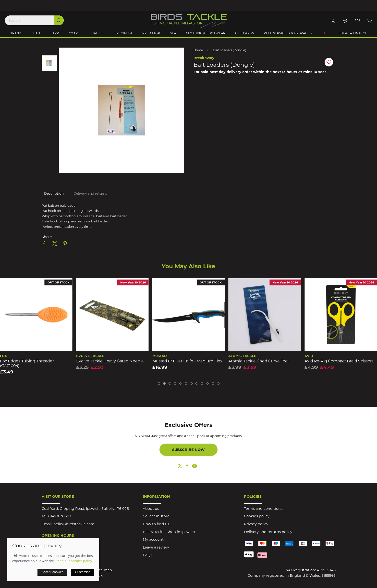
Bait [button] (37, 33)
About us (151, 509)
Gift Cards (245, 33)
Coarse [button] (75, 33)
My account (153, 539)
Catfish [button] (98, 33)
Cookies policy (257, 516)
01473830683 (60, 516)
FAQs (147, 555)
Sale (326, 33)
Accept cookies (52, 572)
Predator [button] (151, 33)
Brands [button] (17, 33)
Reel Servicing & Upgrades (288, 33)
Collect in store (156, 516)
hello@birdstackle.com (74, 524)
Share (47, 237)
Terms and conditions (263, 509)
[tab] (159, 383)
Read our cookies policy (74, 561)
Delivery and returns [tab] (90, 193)
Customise (83, 572)
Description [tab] (54, 193)
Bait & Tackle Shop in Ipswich (169, 532)
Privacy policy (256, 524)
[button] (357, 21)
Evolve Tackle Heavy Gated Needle (110, 361)
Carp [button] (55, 33)
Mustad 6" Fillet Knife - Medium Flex (187, 361)
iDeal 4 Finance (353, 33)
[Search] (34, 20)
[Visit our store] (345, 21)
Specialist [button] (124, 33)
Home (198, 50)
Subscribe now (188, 450)
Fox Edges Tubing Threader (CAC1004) (27, 363)
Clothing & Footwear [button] (206, 33)
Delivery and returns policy (268, 532)
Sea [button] (173, 33)
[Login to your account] (333, 21)
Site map (104, 570)
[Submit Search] (59, 20)
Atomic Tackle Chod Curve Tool (258, 361)
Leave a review (156, 547)
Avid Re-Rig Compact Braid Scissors (339, 361)
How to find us (156, 524)
